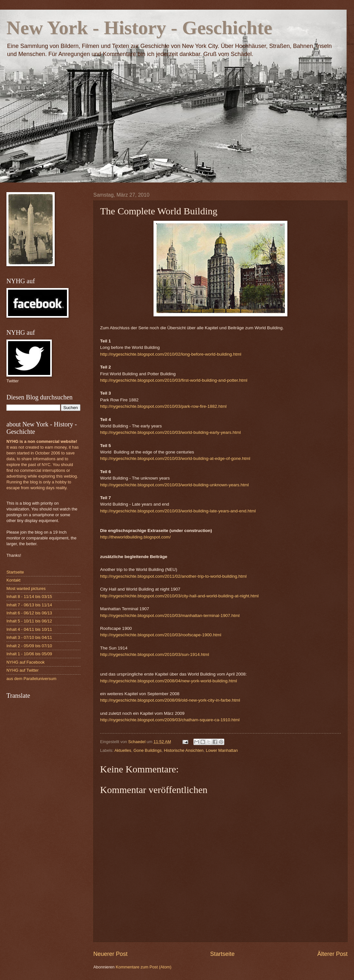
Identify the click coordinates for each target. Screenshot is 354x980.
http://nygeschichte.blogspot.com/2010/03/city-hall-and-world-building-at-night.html (179, 596)
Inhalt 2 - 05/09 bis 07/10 (29, 646)
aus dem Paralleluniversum (31, 679)
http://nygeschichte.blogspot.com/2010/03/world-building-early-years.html (170, 432)
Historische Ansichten (184, 750)
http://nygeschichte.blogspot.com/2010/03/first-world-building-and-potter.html (174, 380)
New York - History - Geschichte (139, 28)
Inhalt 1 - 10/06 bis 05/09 (29, 654)
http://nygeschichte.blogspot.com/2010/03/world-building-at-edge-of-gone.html (175, 458)
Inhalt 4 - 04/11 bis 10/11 (29, 629)
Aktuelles (123, 750)
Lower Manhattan (222, 750)
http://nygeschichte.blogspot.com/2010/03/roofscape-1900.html (161, 635)
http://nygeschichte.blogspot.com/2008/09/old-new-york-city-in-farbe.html (170, 700)
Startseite (222, 954)
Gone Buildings (148, 750)
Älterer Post (332, 954)
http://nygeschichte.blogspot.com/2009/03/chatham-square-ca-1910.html (170, 720)
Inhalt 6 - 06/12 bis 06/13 (29, 613)
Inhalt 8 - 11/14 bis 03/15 (29, 597)
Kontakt (14, 580)
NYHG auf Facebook (26, 662)
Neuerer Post (110, 954)
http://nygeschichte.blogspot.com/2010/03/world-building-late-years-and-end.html (178, 511)
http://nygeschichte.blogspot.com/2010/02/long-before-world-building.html (171, 354)
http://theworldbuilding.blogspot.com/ (135, 537)
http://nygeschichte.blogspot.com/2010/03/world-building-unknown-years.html (174, 485)
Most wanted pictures (26, 588)
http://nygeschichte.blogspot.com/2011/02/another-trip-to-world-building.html (173, 576)
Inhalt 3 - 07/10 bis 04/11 (29, 637)
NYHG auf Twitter (23, 670)
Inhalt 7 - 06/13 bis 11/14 (29, 605)
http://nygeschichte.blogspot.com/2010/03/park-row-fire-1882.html (163, 406)
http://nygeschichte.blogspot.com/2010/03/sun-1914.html (155, 654)
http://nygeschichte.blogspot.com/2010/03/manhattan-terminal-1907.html (170, 616)
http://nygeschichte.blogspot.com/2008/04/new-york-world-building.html (168, 681)
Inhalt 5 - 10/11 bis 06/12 (29, 621)
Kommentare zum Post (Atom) (143, 967)
